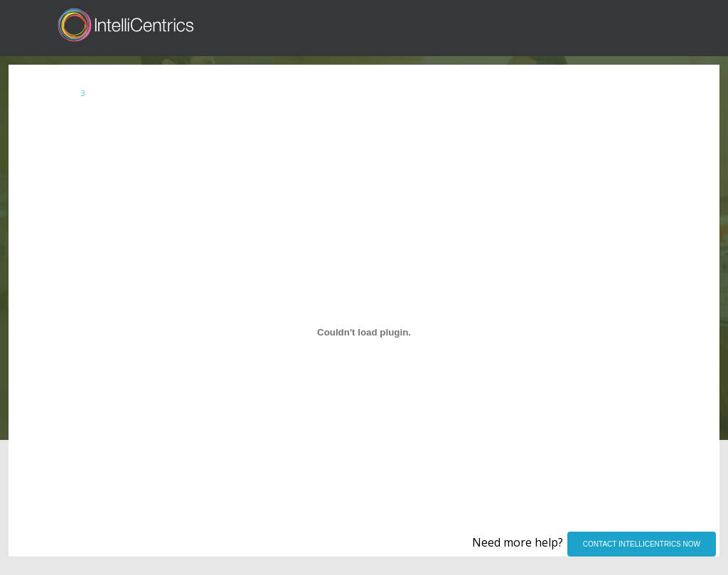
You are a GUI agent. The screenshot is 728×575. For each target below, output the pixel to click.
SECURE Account (104, 96)
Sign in (582, 28)
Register (630, 28)
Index (35, 96)
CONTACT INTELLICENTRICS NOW (642, 544)
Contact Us (688, 28)
